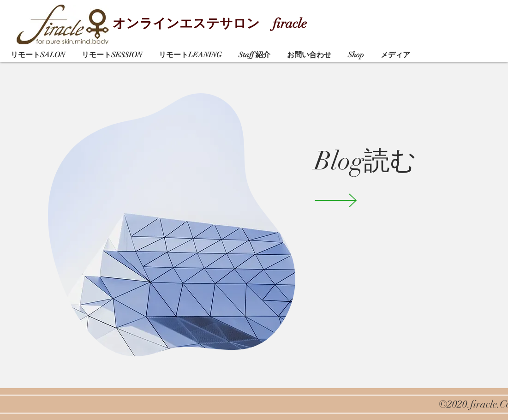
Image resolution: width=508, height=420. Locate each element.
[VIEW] (349, 200)
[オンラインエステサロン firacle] (219, 24)
